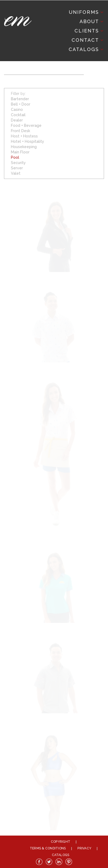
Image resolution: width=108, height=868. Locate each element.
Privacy (84, 848)
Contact (85, 40)
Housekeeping (24, 147)
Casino (17, 110)
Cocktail (18, 115)
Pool (15, 157)
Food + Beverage (26, 125)
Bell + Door (21, 104)
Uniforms (84, 12)
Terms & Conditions (48, 848)
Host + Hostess (24, 136)
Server (17, 168)
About (89, 21)
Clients (87, 31)
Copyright (61, 842)
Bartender (20, 99)
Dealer (17, 120)
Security (18, 163)
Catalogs (84, 49)
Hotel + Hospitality (28, 141)
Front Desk (20, 131)
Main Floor (20, 152)
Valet (16, 173)
